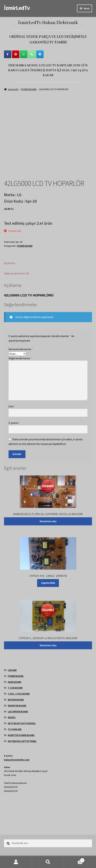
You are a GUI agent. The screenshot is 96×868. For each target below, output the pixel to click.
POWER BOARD (29, 89)
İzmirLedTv (17, 8)
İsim (12, 406)
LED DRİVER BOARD (18, 712)
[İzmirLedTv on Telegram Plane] (40, 54)
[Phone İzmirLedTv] (32, 54)
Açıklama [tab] (10, 263)
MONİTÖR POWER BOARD (21, 735)
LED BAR (12, 670)
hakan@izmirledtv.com (17, 760)
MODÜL (12, 717)
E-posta (14, 423)
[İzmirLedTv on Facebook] (8, 54)
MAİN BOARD (15, 682)
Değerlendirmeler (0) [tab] (16, 273)
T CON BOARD (15, 688)
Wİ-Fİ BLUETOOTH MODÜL (22, 723)
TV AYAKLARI (15, 729)
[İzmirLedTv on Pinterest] (16, 54)
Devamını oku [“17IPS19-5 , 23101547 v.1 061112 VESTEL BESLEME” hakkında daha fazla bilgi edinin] (48, 645)
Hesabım (16, 862)
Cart (74, 860)
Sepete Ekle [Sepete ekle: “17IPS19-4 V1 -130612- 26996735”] (48, 583)
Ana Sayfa (13, 89)
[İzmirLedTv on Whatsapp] (24, 54)
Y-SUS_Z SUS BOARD (19, 694)
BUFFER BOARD (16, 700)
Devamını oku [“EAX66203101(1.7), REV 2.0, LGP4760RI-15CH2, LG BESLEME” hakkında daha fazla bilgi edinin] (48, 521)
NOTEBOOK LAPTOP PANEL (22, 741)
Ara (48, 862)
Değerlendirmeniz (20, 358)
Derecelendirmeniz (21, 349)
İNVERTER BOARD (17, 706)
